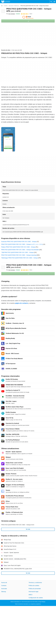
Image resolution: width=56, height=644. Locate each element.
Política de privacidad (35, 589)
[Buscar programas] (51, 2)
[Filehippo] (6, 2)
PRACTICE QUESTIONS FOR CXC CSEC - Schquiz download (19, 255)
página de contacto (22, 303)
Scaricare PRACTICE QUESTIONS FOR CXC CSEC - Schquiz (19, 242)
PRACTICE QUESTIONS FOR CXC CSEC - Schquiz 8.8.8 (18, 525)
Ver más (28, 529)
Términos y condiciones (35, 583)
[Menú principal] (54, 2)
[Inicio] (2, 6)
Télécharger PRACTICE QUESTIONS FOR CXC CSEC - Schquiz (20, 258)
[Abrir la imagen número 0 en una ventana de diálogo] (8, 139)
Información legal (33, 592)
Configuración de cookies (36, 598)
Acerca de (4, 583)
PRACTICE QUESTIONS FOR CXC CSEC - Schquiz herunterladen (20, 250)
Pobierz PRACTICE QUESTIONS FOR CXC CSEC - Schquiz (18, 247)
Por (11, 14)
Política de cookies (34, 586)
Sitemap (4, 592)
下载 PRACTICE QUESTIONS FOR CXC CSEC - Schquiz (18, 252)
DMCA (30, 595)
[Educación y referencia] (14, 6)
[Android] (6, 6)
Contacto (4, 586)
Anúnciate (4, 589)
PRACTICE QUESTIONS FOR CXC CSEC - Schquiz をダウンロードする (22, 244)
